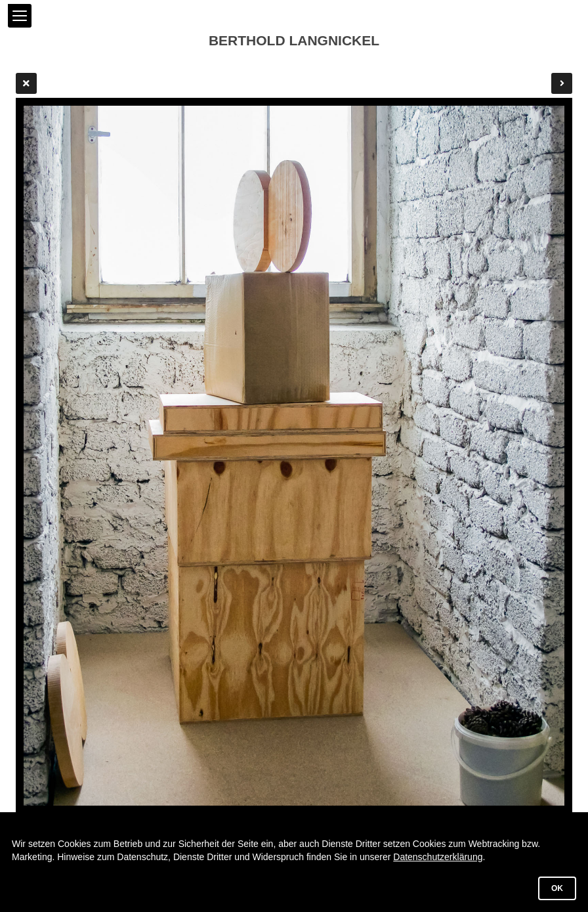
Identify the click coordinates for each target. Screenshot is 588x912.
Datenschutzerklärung (438, 857)
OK (557, 888)
